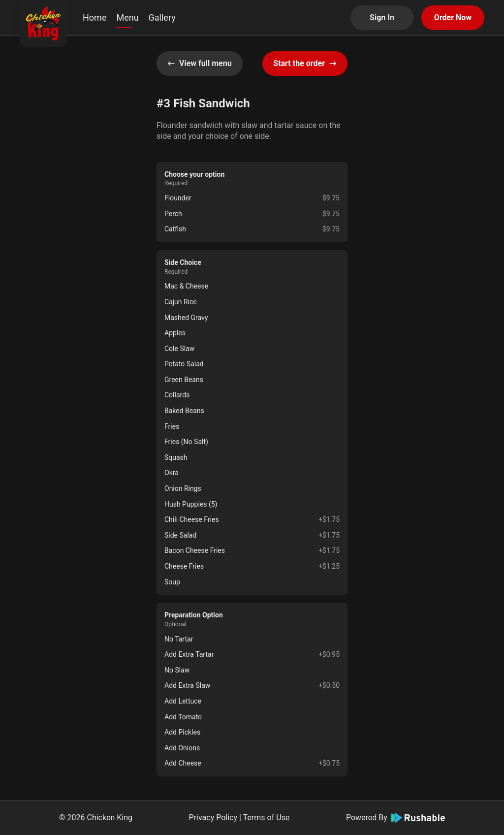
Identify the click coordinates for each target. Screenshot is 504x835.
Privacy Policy (213, 818)
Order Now (453, 17)
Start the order (305, 63)
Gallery (162, 17)
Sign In (382, 17)
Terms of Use (267, 818)
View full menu (200, 63)
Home (94, 17)
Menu (127, 17)
